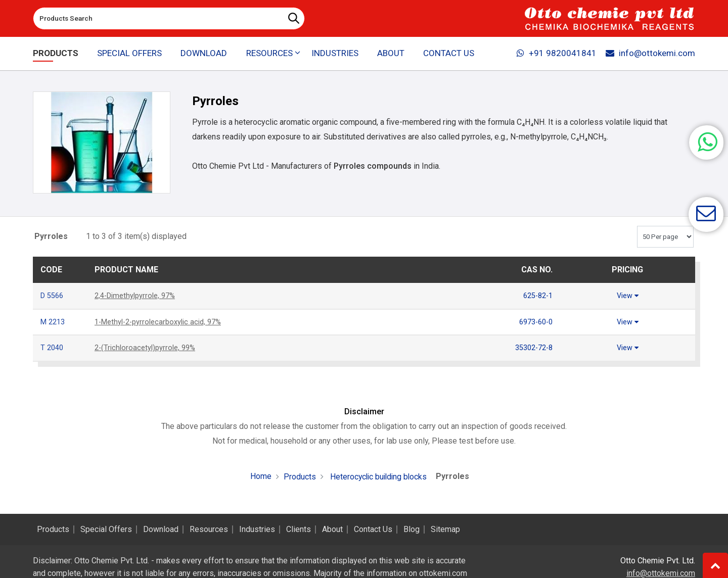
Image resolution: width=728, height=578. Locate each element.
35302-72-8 (531, 346)
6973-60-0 (534, 321)
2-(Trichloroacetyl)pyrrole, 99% (148, 346)
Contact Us (448, 54)
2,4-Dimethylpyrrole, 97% (139, 295)
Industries (335, 54)
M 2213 (54, 321)
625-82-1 (536, 295)
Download (204, 54)
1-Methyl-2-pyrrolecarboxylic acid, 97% (164, 321)
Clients (299, 529)
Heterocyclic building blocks (377, 475)
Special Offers (130, 54)
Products (56, 54)
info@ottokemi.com (650, 54)
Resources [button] (269, 54)
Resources (209, 529)
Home (259, 475)
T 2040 (53, 346)
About (391, 54)
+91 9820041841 (556, 54)
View (627, 295)
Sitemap (445, 529)
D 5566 (53, 295)
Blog (412, 529)
